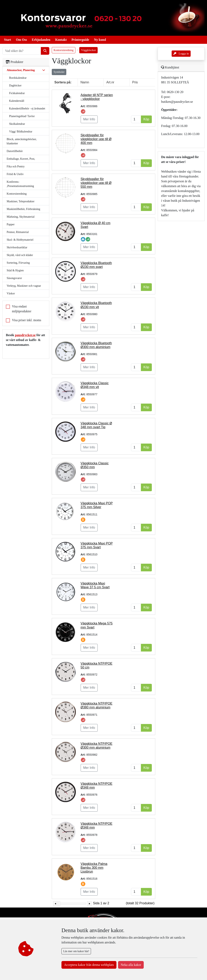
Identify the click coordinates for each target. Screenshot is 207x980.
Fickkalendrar (17, 93)
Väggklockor (88, 50)
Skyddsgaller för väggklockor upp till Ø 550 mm (96, 183)
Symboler (59, 72)
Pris (135, 82)
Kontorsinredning (64, 50)
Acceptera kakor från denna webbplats (89, 965)
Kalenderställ (17, 101)
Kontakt (61, 40)
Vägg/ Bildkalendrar (21, 132)
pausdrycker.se (25, 335)
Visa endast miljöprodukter (22, 309)
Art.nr (110, 82)
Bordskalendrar (18, 78)
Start (8, 40)
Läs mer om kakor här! (76, 951)
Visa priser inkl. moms (27, 320)
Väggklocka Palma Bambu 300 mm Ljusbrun (94, 868)
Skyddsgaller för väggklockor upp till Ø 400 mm (96, 139)
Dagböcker (15, 86)
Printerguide (80, 40)
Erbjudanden (41, 40)
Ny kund (100, 40)
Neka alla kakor (131, 965)
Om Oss (22, 40)
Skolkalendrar (17, 124)
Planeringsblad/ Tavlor (22, 116)
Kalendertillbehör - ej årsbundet (27, 109)
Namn (85, 82)
